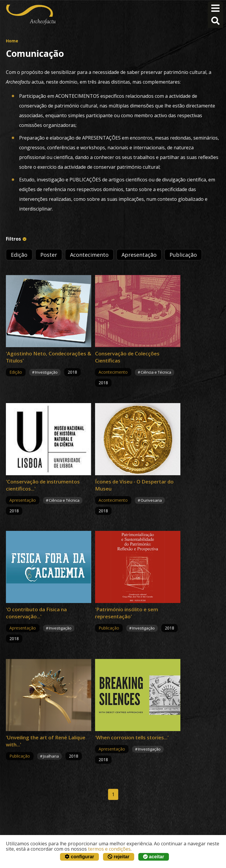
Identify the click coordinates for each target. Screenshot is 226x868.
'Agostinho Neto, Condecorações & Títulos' (49, 357)
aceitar (154, 857)
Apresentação (139, 255)
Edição (19, 255)
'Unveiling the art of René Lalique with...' (46, 741)
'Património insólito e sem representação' (127, 613)
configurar (79, 857)
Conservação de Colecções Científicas (127, 357)
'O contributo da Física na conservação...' (36, 613)
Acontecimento (89, 255)
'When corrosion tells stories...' (132, 737)
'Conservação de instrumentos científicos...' (43, 485)
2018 (72, 372)
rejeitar (119, 857)
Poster (49, 255)
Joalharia (51, 756)
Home (12, 41)
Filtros (13, 239)
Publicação (183, 255)
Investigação (46, 372)
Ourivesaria (151, 500)
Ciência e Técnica (156, 372)
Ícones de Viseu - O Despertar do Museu (134, 485)
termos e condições (109, 849)
